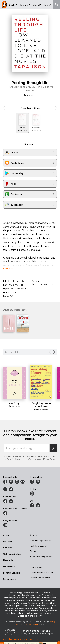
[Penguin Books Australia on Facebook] (5, 482)
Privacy (33, 562)
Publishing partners (39, 546)
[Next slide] (54, 352)
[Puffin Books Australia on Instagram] (32, 493)
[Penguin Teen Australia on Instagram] (11, 501)
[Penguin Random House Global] (12, 632)
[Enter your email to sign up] (27, 448)
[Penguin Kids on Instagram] (38, 482)
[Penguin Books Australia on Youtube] (23, 482)
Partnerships (9, 566)
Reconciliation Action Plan (42, 572)
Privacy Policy (49, 459)
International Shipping (40, 578)
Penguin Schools (12, 573)
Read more (8, 268)
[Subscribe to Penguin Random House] (53, 448)
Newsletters (9, 560)
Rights (33, 551)
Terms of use (36, 567)
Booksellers (9, 541)
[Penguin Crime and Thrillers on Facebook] (5, 513)
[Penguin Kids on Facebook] (32, 482)
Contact (7, 548)
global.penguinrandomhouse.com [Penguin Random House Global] (21, 639)
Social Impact (10, 579)
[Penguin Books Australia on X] (17, 482)
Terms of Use (35, 459)
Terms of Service (32, 624)
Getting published (12, 554)
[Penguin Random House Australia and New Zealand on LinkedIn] (5, 489)
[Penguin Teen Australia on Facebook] (5, 501)
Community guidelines (40, 540)
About (6, 535)
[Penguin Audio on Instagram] (5, 525)
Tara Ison (30, 95)
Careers (34, 535)
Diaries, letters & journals (42, 284)
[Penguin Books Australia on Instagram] (11, 482)
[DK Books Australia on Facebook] (32, 505)
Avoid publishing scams (41, 556)
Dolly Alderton (41, 409)
